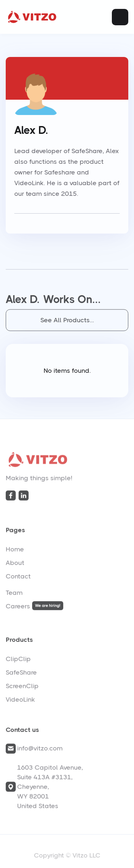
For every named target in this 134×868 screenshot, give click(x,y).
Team (14, 594)
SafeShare (21, 674)
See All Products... (67, 322)
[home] (32, 17)
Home (15, 551)
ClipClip (18, 660)
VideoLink (20, 701)
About (15, 564)
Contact (18, 578)
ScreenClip (22, 687)
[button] (120, 17)
